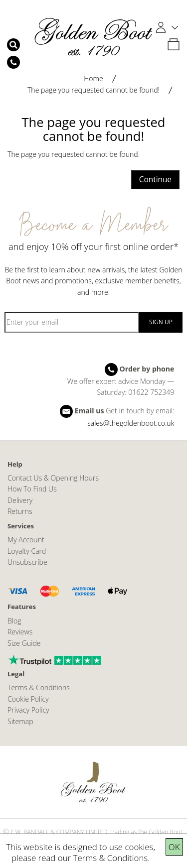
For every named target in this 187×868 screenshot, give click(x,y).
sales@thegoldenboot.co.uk (131, 423)
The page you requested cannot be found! (93, 90)
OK (174, 847)
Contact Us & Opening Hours (53, 478)
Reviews (20, 632)
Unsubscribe (27, 562)
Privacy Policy (28, 710)
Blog (14, 621)
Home (93, 78)
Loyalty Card (27, 551)
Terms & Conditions (111, 858)
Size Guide (24, 643)
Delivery (20, 500)
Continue (155, 180)
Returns (20, 511)
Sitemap (20, 721)
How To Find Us (32, 489)
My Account (26, 540)
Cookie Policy (28, 699)
